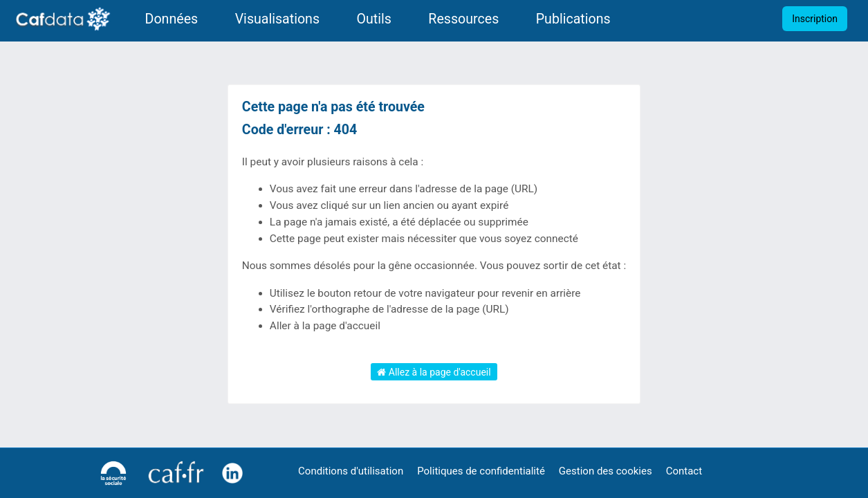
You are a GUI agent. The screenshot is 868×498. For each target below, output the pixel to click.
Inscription (815, 19)
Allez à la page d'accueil (434, 372)
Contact (684, 471)
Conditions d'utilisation (351, 471)
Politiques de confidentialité (481, 471)
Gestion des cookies (606, 471)
